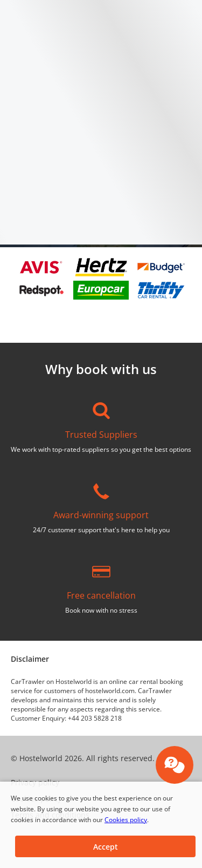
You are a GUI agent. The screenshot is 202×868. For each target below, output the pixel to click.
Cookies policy (126, 820)
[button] (105, 846)
